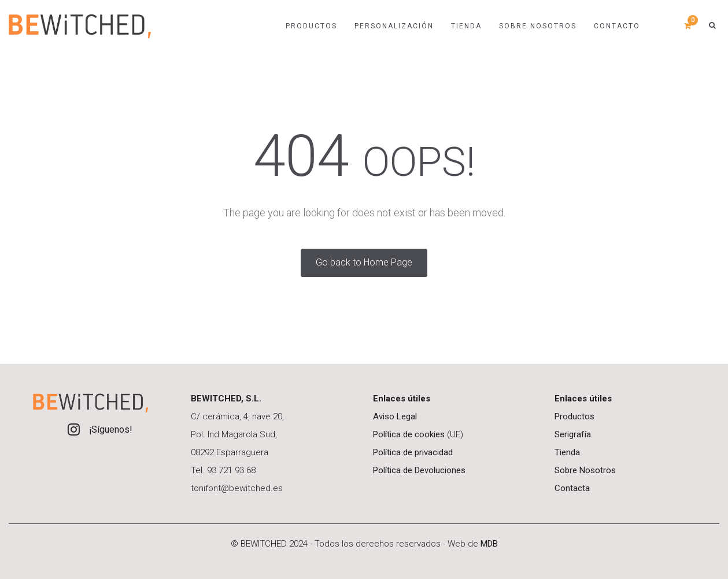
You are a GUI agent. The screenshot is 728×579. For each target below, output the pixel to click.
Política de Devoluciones (419, 470)
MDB (489, 544)
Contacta (572, 488)
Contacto (617, 26)
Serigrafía (573, 434)
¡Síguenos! (111, 429)
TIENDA (466, 26)
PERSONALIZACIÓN (394, 26)
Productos (311, 26)
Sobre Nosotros (585, 470)
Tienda (567, 452)
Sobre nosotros (538, 26)
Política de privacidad (413, 452)
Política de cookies (409, 434)
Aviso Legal (395, 416)
